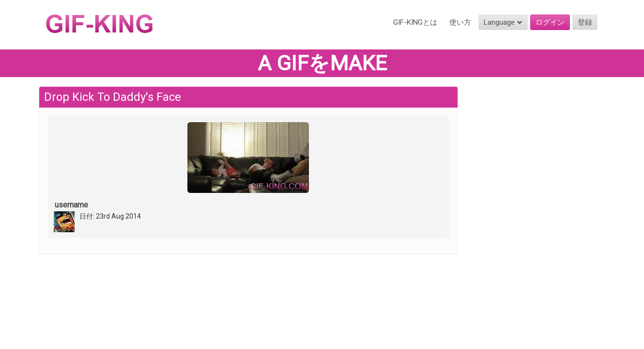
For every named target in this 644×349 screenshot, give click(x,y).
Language (503, 22)
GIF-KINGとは (415, 22)
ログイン (550, 22)
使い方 (460, 22)
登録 (585, 22)
